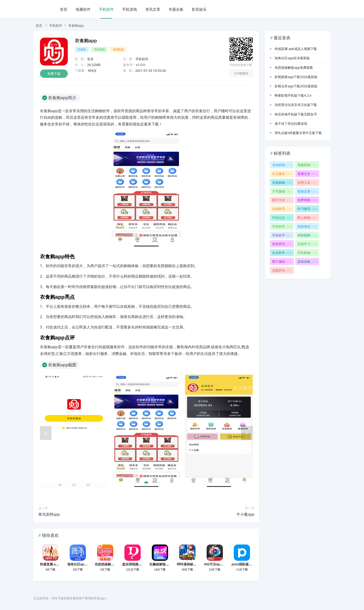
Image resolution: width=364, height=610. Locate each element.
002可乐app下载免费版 (221, 564)
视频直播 (307, 191)
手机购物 (99, 49)
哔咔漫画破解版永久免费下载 (198, 564)
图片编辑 (282, 261)
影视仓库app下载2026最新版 (296, 86)
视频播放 (307, 226)
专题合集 (176, 9)
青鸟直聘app (49, 514)
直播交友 (307, 174)
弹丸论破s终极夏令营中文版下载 (298, 133)
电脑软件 (83, 9)
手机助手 (282, 235)
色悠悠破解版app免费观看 (114, 564)
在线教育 (282, 209)
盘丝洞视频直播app (136, 564)
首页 (64, 9)
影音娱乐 (199, 9)
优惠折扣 (282, 270)
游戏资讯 (282, 244)
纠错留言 (241, 73)
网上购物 (307, 218)
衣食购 (82, 49)
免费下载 (54, 74)
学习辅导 (307, 209)
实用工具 (307, 182)
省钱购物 (118, 49)
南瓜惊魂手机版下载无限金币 (296, 114)
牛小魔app (245, 514)
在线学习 (307, 244)
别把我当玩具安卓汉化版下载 (296, 105)
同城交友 (282, 218)
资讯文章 (153, 9)
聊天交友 (282, 200)
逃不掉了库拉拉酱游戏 (291, 123)
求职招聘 (307, 235)
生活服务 (282, 174)
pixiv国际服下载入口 (247, 564)
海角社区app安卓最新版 (85, 564)
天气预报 (282, 191)
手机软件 (106, 9)
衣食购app (86, 41)
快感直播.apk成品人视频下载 (61, 564)
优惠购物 (282, 182)
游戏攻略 (307, 261)
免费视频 (307, 200)
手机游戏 (130, 9)
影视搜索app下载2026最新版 (296, 77)
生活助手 (282, 253)
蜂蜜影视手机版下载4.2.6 (293, 95)
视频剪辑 (307, 165)
